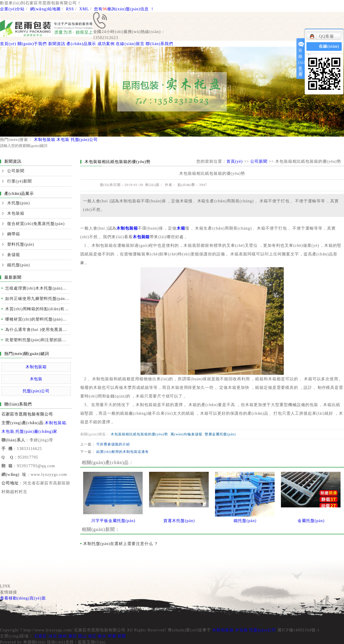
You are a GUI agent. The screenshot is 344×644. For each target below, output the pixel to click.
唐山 (82, 636)
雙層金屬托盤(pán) (220, 434)
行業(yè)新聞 (19, 181)
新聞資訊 (57, 44)
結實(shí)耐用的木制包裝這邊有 (123, 452)
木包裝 (63, 140)
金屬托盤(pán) (311, 521)
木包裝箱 (16, 213)
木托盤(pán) (18, 203)
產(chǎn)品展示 (81, 44)
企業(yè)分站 (12, 9)
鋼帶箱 (14, 234)
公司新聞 (16, 171)
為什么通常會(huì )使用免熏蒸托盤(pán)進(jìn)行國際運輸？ (38, 330)
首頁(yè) (8, 44)
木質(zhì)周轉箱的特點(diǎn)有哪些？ (38, 309)
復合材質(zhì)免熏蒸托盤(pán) (36, 224)
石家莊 (41, 636)
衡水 (102, 636)
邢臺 (112, 636)
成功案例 (106, 44)
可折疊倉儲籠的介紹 (113, 444)
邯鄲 (122, 636)
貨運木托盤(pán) (179, 521)
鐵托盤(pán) (18, 265)
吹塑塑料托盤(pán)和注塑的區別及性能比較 (38, 340)
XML (84, 9)
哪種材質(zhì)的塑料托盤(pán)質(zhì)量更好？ (38, 319)
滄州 (62, 636)
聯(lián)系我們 (159, 44)
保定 (92, 636)
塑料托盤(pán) (21, 244)
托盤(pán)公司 (84, 140)
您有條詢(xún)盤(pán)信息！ (124, 9)
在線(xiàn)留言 (130, 44)
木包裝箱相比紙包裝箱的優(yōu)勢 (139, 434)
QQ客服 (322, 36)
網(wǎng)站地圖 (45, 9)
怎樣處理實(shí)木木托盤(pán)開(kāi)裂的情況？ (38, 288)
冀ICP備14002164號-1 (299, 630)
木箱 (181, 228)
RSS (70, 9)
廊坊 (73, 636)
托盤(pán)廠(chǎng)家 (36, 431)
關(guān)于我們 (32, 44)
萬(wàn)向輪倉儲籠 (186, 434)
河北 (53, 636)
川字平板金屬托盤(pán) (113, 521)
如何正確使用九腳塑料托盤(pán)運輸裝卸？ (38, 299)
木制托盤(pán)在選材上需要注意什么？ (121, 544)
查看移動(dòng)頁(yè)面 (23, 598)
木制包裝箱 (45, 140)
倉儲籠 (14, 255)
